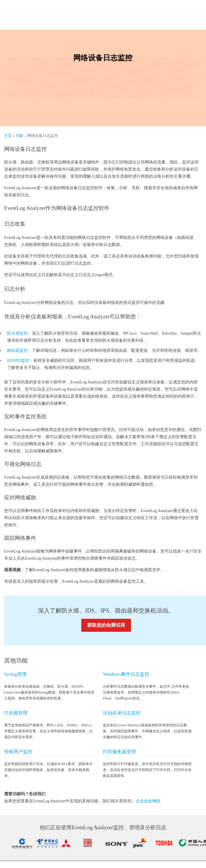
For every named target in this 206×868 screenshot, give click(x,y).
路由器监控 (17, 350)
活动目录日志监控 (122, 713)
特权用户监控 (18, 752)
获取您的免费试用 (106, 625)
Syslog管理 (15, 674)
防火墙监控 (17, 333)
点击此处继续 (148, 801)
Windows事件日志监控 (126, 674)
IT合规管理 (16, 713)
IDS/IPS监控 (18, 361)
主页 (8, 136)
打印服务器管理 (119, 752)
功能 (20, 136)
